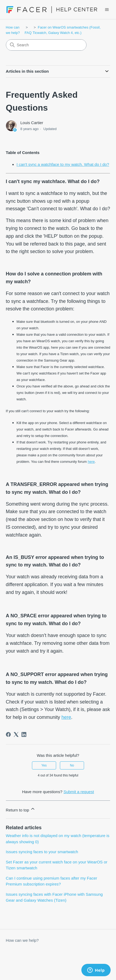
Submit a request (79, 792)
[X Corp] (16, 734)
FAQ (28, 33)
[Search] (46, 45)
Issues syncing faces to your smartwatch (42, 852)
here (91, 462)
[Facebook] (8, 734)
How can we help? (22, 940)
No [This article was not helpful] (72, 765)
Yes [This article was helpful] (44, 765)
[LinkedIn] (24, 734)
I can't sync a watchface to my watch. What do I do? (63, 164)
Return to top (21, 809)
